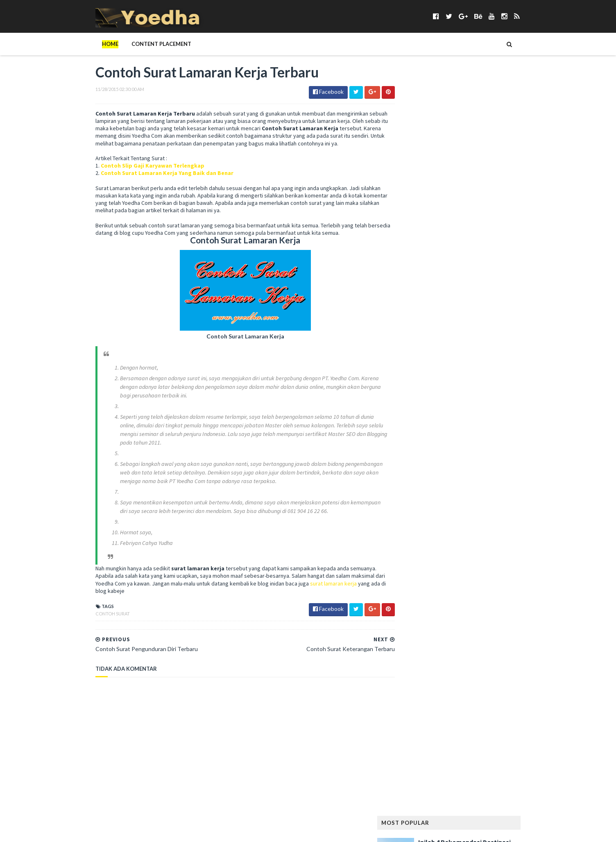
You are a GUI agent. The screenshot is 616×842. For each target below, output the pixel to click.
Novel (462, 585)
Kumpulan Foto (509, 480)
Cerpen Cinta (477, 323)
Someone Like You (464, 716)
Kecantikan (484, 467)
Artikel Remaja (513, 284)
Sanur (481, 677)
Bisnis (452, 310)
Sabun (456, 677)
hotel (457, 441)
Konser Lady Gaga (456, 480)
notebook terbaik (421, 585)
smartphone (446, 690)
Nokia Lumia (515, 572)
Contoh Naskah (465, 336)
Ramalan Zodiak (495, 651)
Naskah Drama (472, 572)
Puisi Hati (409, 651)
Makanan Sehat (417, 533)
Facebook (491, 362)
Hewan (520, 428)
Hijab (434, 441)
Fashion (408, 376)
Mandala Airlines (468, 533)
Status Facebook (420, 730)
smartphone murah (423, 703)
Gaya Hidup (464, 389)
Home (93, 44)
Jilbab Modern (512, 454)
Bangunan (454, 297)
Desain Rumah (511, 349)
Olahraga (492, 585)
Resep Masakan (448, 664)
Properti (457, 638)
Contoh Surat (96, 621)
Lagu (455, 494)
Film (432, 376)
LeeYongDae (490, 507)
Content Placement (145, 44)
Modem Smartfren (421, 572)
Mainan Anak (445, 520)
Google (504, 402)
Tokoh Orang (416, 756)
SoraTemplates (127, 831)
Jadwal (439, 454)
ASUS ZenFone (415, 297)
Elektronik (455, 362)
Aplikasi (476, 284)
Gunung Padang (419, 415)
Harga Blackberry (421, 428)
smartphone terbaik (483, 703)
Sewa (504, 677)
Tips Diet (478, 743)
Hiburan (408, 441)
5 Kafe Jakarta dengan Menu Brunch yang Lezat (477, 147)
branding (410, 323)
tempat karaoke (419, 743)
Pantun (491, 598)
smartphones (415, 716)
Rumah (511, 664)
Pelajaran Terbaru (422, 612)
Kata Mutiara (443, 467)
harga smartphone (478, 428)
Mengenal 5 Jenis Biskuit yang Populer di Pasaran (480, 187)
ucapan (497, 756)
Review (485, 664)
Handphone (482, 415)
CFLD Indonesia (417, 336)
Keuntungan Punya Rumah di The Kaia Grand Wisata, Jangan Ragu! (484, 228)
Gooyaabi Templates (214, 831)
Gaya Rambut (504, 389)
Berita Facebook (497, 297)
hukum (483, 441)
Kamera (408, 467)
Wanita (407, 769)
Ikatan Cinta (516, 441)
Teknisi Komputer (472, 730)
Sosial (503, 716)
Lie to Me (409, 520)
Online (523, 585)
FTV (511, 376)
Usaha (523, 756)
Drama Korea (415, 362)
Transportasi (461, 756)
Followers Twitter (472, 376)
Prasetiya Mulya (489, 625)
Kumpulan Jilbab (419, 494)
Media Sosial (515, 533)
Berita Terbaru (417, 310)
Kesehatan (411, 480)
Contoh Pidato (418, 349)
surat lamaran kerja (327, 591)
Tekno (511, 730)
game (434, 389)
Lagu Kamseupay (491, 494)
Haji (453, 415)
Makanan (482, 520)
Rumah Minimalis (419, 677)
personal (447, 625)
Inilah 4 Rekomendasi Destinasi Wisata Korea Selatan (481, 106)
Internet (409, 454)
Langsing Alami (417, 507)
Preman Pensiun (417, 638)
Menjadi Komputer (421, 559)
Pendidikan (412, 625)
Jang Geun (471, 454)
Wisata (476, 769)
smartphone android (499, 690)
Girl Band (449, 402)
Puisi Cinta (491, 638)
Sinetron (410, 690)
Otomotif (459, 598)
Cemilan (442, 323)
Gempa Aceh (413, 402)
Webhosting (442, 769)
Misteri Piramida (475, 559)
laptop (455, 507)
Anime (449, 284)
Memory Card (415, 546)
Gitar (477, 402)
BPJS (520, 310)
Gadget (408, 389)
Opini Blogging (417, 598)
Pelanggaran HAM (478, 612)
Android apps (415, 284)
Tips (453, 743)
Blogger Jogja (487, 310)
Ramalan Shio (447, 651)
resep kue (409, 664)
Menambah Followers (470, 546)
